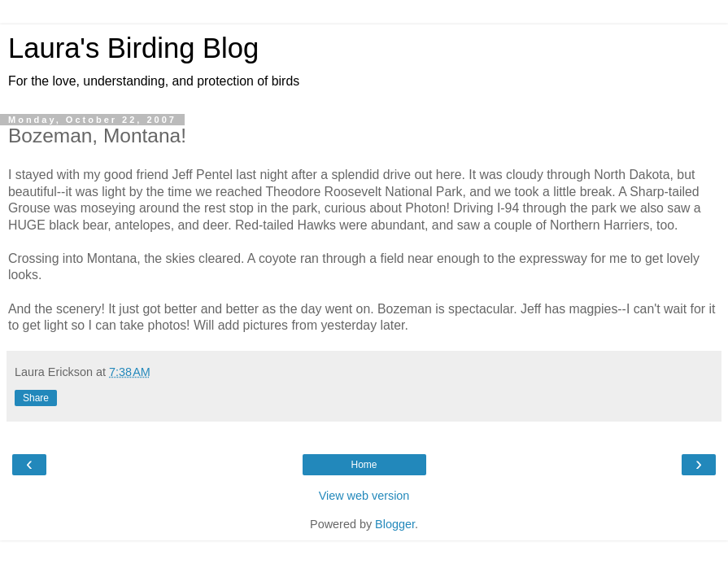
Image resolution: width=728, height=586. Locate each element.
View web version (364, 496)
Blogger (395, 524)
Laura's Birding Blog (133, 48)
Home (364, 465)
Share (36, 398)
